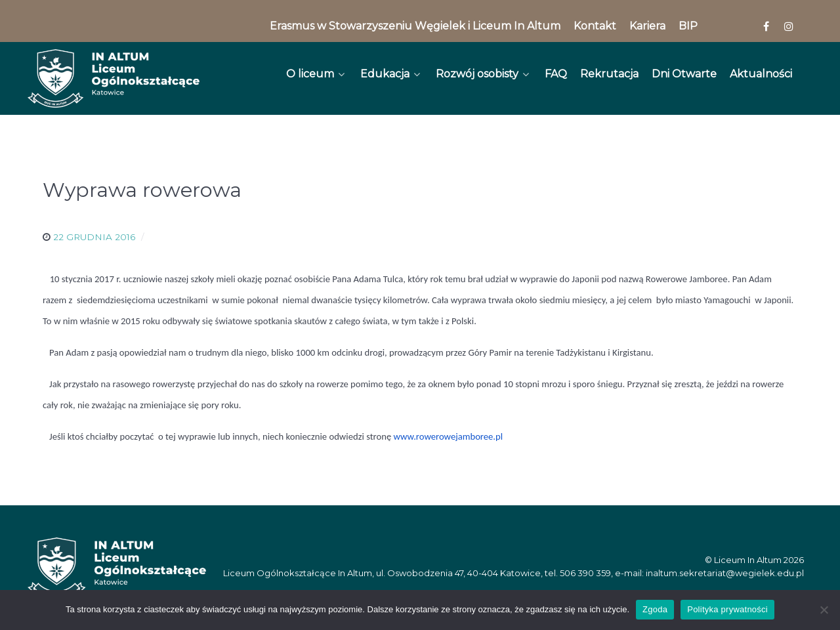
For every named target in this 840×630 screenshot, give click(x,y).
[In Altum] (114, 78)
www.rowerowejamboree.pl (449, 436)
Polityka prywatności (727, 609)
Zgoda (655, 609)
